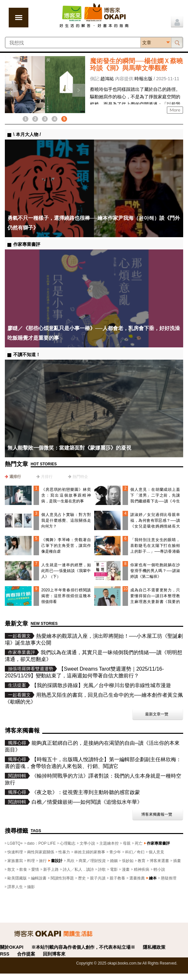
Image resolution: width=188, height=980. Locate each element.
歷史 (82, 878)
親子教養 (117, 878)
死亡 (139, 843)
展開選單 (19, 18)
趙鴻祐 (107, 79)
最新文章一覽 (157, 714)
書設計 (57, 861)
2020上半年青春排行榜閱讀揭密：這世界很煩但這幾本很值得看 (66, 596)
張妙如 (128, 861)
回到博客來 (54, 954)
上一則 (11, 90)
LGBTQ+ (15, 843)
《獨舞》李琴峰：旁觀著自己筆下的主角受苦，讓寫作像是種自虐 (66, 546)
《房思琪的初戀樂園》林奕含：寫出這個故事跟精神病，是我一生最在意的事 (66, 495)
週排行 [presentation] (15, 477)
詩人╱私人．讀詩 (78, 869)
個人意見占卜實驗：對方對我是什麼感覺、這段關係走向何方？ (66, 520)
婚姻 (114, 861)
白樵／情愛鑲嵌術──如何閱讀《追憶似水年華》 (87, 802)
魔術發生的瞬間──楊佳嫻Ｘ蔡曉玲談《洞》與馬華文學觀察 (136, 64)
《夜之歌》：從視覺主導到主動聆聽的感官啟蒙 (86, 792)
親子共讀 (98, 878)
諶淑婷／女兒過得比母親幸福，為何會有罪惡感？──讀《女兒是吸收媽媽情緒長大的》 (155, 523)
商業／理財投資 (92, 861)
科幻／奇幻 (135, 852)
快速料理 (15, 852)
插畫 (177, 861)
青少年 (115, 852)
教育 (142, 861)
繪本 (153, 878)
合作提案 (26, 954)
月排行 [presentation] (47, 477)
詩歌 (102, 869)
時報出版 (143, 79)
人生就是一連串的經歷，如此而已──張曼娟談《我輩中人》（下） (66, 571)
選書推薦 (137, 878)
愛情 (35, 869)
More (175, 110)
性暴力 (64, 852)
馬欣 (71, 861)
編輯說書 (39, 878)
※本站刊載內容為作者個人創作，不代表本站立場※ (83, 947)
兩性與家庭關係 (41, 852)
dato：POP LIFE (41, 843)
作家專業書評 (158, 843)
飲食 (23, 869)
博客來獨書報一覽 (157, 814)
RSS (5, 954)
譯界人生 (15, 887)
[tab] (13, 477)
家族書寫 (15, 861)
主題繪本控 (109, 843)
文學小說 (87, 843)
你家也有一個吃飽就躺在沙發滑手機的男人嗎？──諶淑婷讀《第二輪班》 (155, 571)
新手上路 (51, 869)
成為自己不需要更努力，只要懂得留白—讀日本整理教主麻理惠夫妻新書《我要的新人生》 (155, 599)
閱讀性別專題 (62, 878)
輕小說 (159, 869)
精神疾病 (142, 869)
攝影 (31, 887)
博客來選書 (159, 861)
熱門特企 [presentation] (80, 477)
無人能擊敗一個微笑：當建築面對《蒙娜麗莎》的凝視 (69, 448)
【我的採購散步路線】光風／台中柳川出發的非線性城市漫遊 (101, 685)
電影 (114, 869)
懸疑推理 (169, 878)
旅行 (43, 861)
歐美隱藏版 (17, 878)
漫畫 (126, 869)
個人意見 (156, 852)
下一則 (79, 90)
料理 (31, 861)
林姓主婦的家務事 (90, 852)
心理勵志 (68, 843)
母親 (127, 843)
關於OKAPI (12, 947)
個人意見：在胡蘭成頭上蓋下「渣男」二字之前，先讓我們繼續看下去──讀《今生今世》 (155, 498)
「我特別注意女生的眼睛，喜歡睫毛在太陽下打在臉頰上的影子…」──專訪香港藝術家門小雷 (155, 548)
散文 (11, 869)
